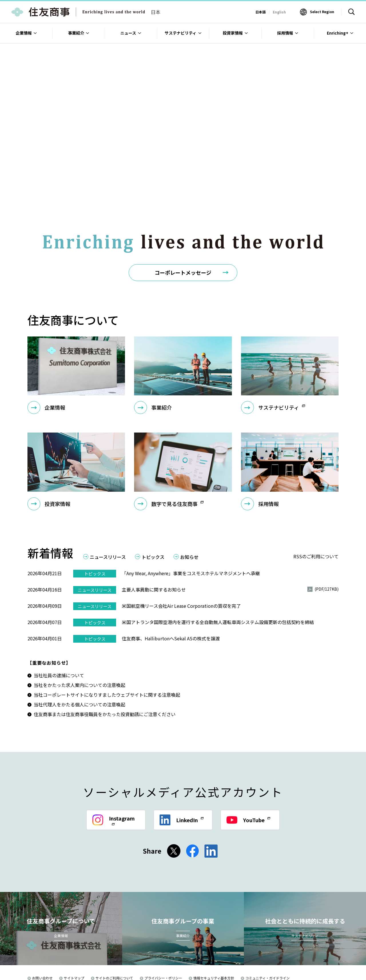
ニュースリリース (108, 523)
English (279, 12)
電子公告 (88, 952)
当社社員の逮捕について (59, 642)
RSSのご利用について (316, 523)
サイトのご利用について (114, 944)
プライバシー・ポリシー (163, 944)
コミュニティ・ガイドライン (267, 944)
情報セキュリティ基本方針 (214, 944)
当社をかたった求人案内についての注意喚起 (79, 651)
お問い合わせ (42, 944)
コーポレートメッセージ (183, 239)
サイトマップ (74, 944)
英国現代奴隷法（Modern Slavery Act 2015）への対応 (151, 952)
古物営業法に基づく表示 (51, 952)
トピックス (153, 523)
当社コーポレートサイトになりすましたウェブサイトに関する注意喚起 (107, 661)
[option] (183, 104)
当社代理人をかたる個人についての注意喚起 (79, 671)
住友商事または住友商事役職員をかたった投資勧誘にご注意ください (105, 680)
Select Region (322, 12)
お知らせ (189, 523)
